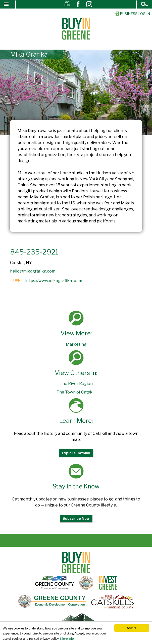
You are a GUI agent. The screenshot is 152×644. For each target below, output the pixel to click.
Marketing (76, 344)
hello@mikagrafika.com (33, 271)
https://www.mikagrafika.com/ (53, 281)
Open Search (145, 5)
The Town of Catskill (76, 392)
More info (67, 639)
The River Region (76, 384)
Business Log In (132, 14)
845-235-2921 (34, 252)
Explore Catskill (76, 453)
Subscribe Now (76, 518)
